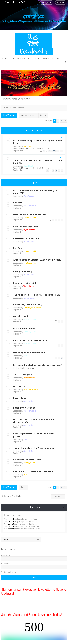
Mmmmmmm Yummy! (24, 329)
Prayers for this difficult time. (28, 460)
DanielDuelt (28, 166)
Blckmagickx (29, 378)
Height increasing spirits (25, 283)
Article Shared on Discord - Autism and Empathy (37, 260)
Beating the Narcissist (24, 408)
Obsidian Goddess (32, 389)
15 (58, 151)
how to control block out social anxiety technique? (38, 365)
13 (50, 151)
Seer (26, 356)
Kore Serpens (29, 196)
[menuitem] (22, 2)
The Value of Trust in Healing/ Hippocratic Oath (36, 295)
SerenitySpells (30, 206)
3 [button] (61, 121)
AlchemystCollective (32, 308)
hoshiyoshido (29, 368)
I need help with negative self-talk (30, 214)
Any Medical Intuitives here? (27, 238)
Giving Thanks (20, 398)
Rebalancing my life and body (28, 304)
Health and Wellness (16, 99)
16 (61, 151)
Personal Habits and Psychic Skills (30, 340)
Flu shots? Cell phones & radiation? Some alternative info (34, 421)
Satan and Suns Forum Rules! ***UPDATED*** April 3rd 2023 (38, 162)
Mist (25, 475)
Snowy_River (29, 463)
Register (12, 549)
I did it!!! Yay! (19, 386)
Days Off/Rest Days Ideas (26, 227)
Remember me (10, 572)
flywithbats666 (30, 218)
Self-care (18, 203)
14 (54, 151)
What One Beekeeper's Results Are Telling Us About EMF (35, 192)
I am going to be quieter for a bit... (30, 353)
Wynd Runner (29, 230)
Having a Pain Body (23, 271)
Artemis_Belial (30, 319)
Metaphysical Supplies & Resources (36, 149)
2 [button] (58, 121)
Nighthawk (28, 146)
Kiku (25, 439)
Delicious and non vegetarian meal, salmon (34, 471)
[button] (65, 121)
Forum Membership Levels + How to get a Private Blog (37, 142)
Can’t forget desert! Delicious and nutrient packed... (34, 435)
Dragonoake (29, 242)
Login (4, 549)
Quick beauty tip (21, 316)
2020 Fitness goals (23, 375)
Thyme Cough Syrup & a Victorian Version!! (34, 448)
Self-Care (18, 248)
